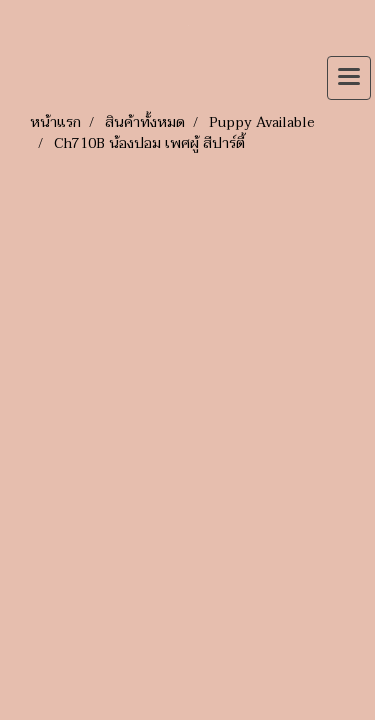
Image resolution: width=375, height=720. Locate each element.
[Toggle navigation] (349, 78)
